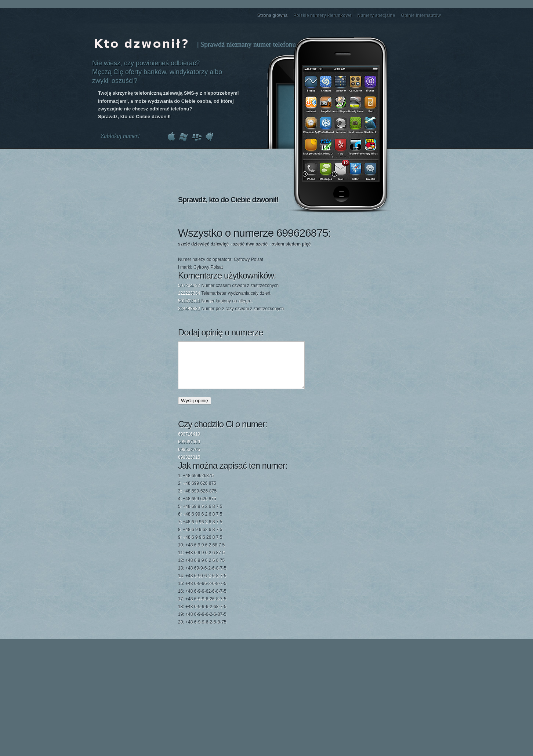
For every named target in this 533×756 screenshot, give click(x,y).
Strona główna (273, 15)
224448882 (189, 309)
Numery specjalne (376, 15)
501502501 (189, 301)
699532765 (189, 458)
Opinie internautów (421, 15)
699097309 (189, 451)
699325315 (189, 466)
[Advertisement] (343, 265)
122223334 (189, 293)
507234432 (189, 286)
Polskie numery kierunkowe (323, 15)
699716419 (189, 443)
